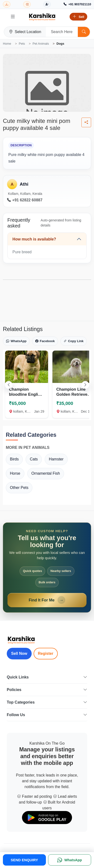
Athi (24, 184)
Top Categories (47, 702)
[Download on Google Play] (47, 818)
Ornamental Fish (46, 473)
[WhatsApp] (70, 860)
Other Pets (19, 488)
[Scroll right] (85, 385)
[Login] (27, 4)
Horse (15, 473)
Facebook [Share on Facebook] (45, 341)
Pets (22, 44)
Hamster (56, 459)
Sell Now (19, 653)
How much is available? (34, 239)
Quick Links (47, 677)
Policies (47, 690)
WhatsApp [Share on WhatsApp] (16, 341)
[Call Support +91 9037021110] (77, 4)
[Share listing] (86, 122)
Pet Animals (41, 44)
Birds (14, 459)
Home (7, 44)
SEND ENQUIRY (24, 860)
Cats (34, 459)
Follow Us (47, 715)
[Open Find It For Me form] (47, 568)
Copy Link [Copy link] (74, 341)
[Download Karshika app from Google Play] (7, 4)
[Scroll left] (9, 385)
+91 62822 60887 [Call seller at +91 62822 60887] (25, 200)
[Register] (47, 4)
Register (46, 653)
